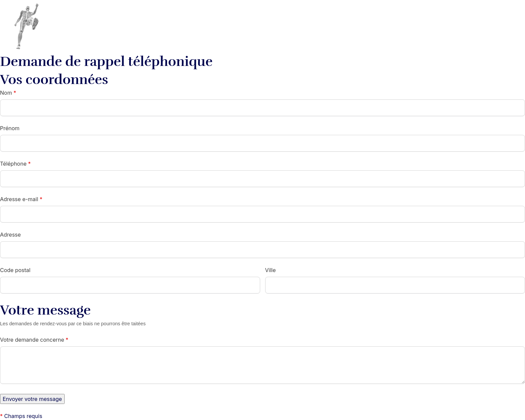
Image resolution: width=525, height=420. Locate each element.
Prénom (10, 128)
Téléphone (15, 164)
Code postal (15, 270)
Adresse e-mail (21, 199)
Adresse (10, 235)
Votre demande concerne (34, 340)
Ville (271, 270)
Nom (8, 93)
